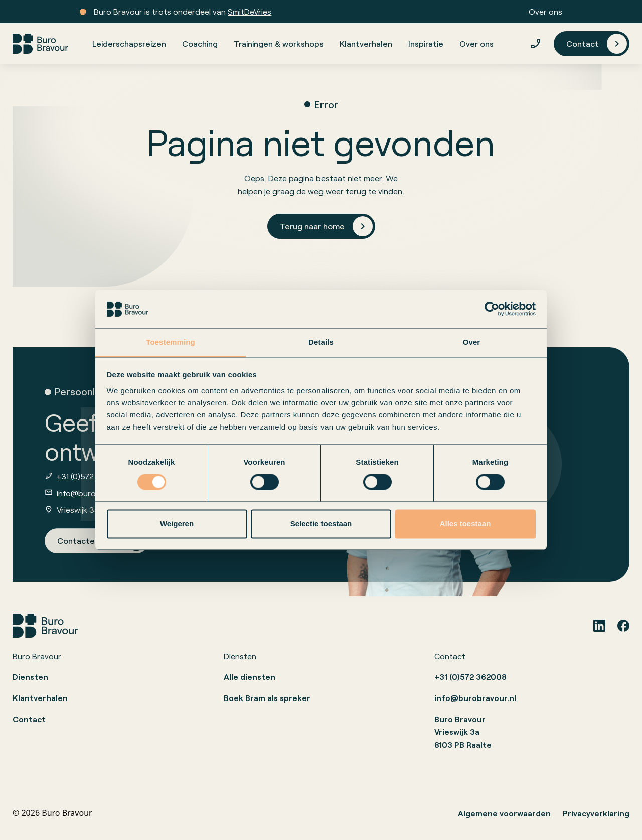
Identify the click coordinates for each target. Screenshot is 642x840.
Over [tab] (472, 342)
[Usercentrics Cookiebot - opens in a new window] (492, 309)
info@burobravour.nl (95, 493)
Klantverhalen (366, 43)
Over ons (545, 11)
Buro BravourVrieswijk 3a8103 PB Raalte (463, 732)
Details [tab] (321, 342)
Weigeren (177, 524)
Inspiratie (426, 43)
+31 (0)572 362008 (91, 476)
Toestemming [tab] (171, 342)
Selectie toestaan (321, 524)
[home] (40, 44)
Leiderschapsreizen (129, 43)
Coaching (200, 43)
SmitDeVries (250, 11)
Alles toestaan (465, 524)
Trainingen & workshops (279, 43)
